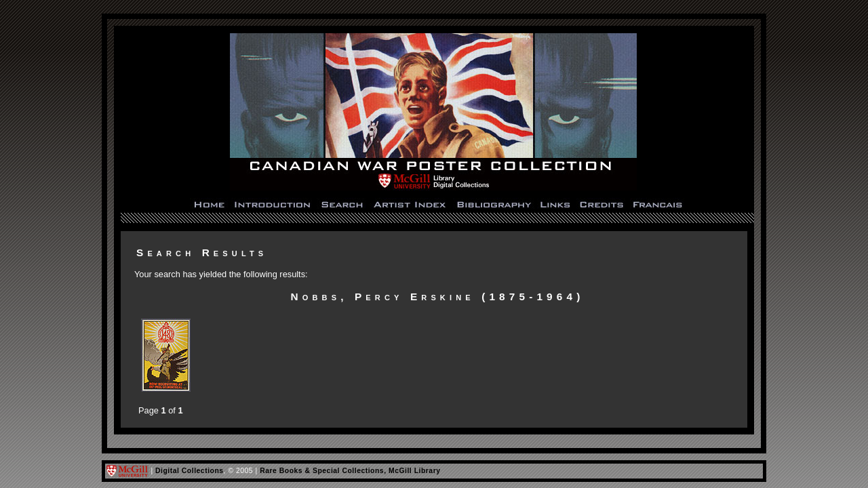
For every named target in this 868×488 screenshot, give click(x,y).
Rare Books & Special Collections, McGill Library (350, 471)
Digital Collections (190, 471)
